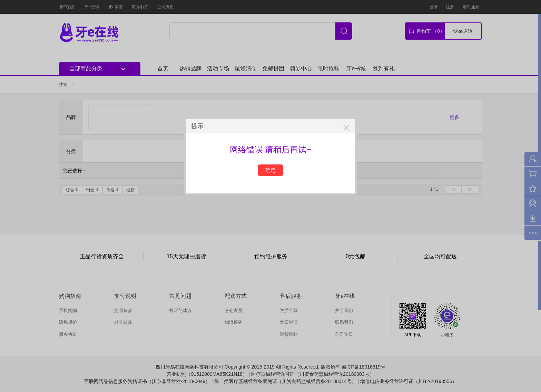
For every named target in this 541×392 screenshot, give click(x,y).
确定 (270, 170)
